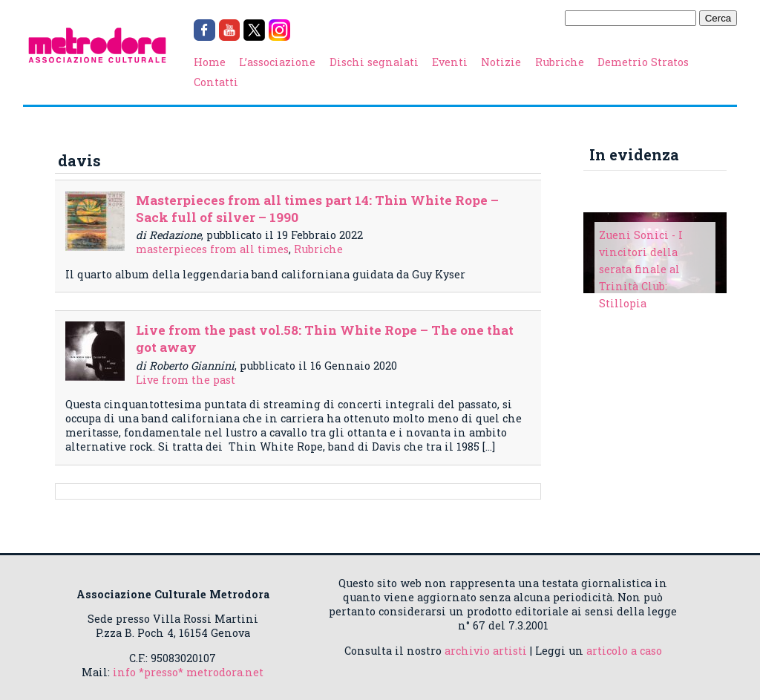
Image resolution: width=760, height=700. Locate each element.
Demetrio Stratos (643, 62)
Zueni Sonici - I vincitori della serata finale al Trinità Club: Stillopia (641, 269)
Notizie (501, 62)
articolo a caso (624, 651)
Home (210, 62)
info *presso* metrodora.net (188, 672)
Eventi (450, 62)
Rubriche (560, 62)
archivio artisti (486, 651)
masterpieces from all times (212, 249)
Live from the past (186, 380)
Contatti (216, 82)
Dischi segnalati (374, 62)
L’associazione (277, 62)
